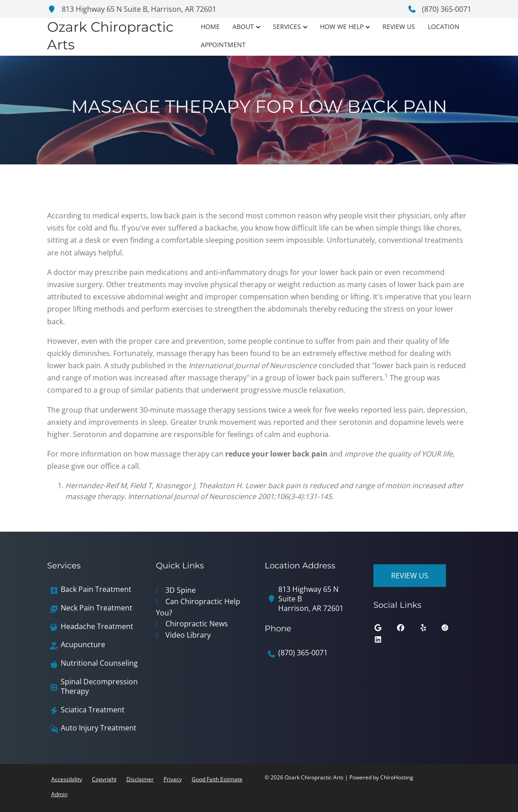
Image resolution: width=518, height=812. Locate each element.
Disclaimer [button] (140, 779)
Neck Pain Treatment (97, 608)
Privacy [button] (173, 779)
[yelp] (430, 630)
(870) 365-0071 (439, 9)
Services (287, 26)
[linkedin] (385, 642)
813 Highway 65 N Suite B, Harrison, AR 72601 (132, 9)
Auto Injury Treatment (99, 728)
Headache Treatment (97, 627)
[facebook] (407, 630)
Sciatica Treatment (93, 710)
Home (210, 26)
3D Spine (181, 590)
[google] (385, 630)
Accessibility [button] (67, 779)
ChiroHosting (397, 777)
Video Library (188, 635)
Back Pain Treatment (96, 589)
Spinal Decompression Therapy (99, 687)
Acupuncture (83, 645)
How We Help (342, 26)
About (243, 26)
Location (444, 26)
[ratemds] (452, 630)
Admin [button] (59, 794)
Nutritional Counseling (99, 663)
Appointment (223, 45)
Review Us (399, 26)
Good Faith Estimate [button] (217, 779)
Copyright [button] (104, 779)
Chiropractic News (197, 624)
